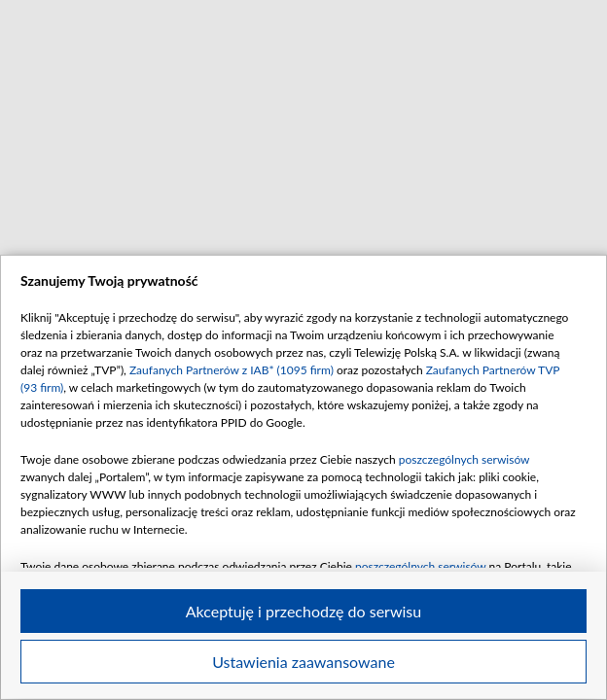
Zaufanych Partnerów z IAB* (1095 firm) (232, 370)
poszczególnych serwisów (464, 459)
